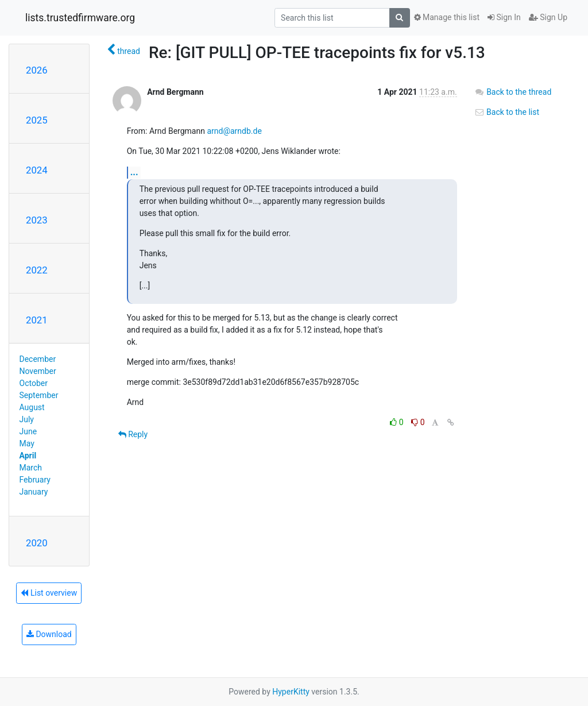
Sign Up (548, 17)
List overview (49, 593)
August (32, 407)
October (34, 383)
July (27, 419)
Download (49, 634)
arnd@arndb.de (234, 131)
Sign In (504, 17)
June (28, 431)
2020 (37, 543)
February (35, 480)
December (38, 359)
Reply (133, 434)
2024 (37, 170)
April (28, 456)
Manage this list (447, 17)
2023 (37, 220)
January (34, 492)
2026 (37, 70)
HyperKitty (291, 692)
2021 (37, 320)
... (134, 172)
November (38, 371)
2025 (37, 120)
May (27, 443)
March (31, 468)
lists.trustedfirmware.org (80, 18)
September (39, 395)
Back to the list (507, 112)
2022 (37, 270)
